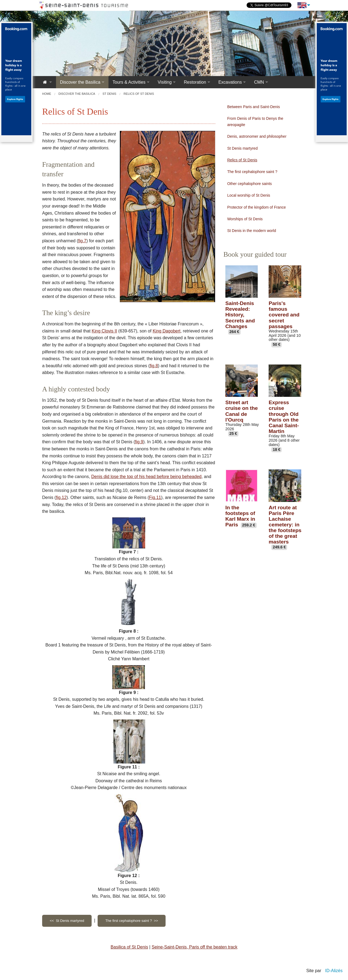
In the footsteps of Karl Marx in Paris (240, 516)
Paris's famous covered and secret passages (284, 315)
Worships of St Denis (245, 219)
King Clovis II (104, 331)
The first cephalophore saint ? (252, 172)
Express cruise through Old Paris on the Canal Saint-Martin (284, 417)
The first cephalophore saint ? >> (132, 921)
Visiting (165, 82)
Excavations (230, 82)
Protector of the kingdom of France (257, 207)
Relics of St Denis (242, 160)
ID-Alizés (334, 971)
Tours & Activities (129, 82)
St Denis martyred (243, 148)
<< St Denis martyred (67, 921)
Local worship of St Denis (249, 195)
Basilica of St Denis (129, 947)
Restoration (195, 82)
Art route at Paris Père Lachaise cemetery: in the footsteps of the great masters (285, 525)
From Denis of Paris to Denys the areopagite (255, 121)
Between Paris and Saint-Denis (254, 107)
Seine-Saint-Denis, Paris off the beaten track (195, 947)
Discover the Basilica (80, 82)
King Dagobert (166, 331)
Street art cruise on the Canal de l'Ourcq (242, 411)
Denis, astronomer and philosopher (257, 136)
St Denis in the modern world (252, 231)
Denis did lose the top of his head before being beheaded (147, 477)
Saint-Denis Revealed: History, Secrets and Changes (240, 315)
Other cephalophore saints (250, 184)
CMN (259, 82)
